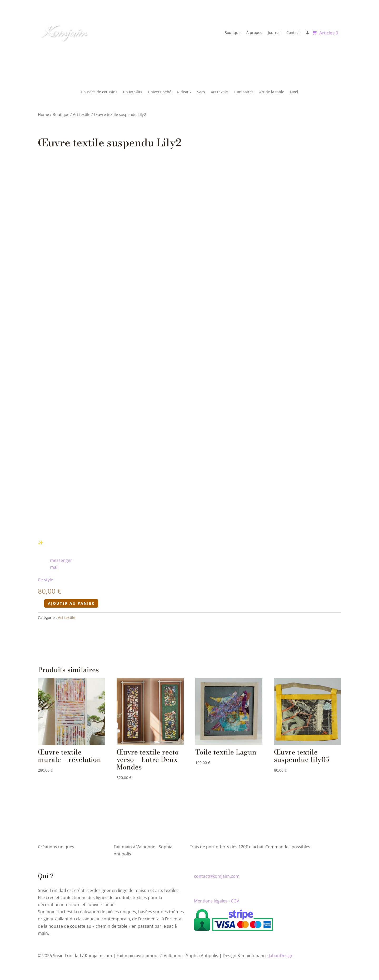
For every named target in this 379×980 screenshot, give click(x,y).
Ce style (46, 578)
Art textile (219, 92)
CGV (235, 899)
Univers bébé (160, 92)
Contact (293, 32)
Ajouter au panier (71, 601)
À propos (254, 32)
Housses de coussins (99, 92)
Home (43, 114)
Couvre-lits (133, 92)
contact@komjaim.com (217, 874)
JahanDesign (281, 953)
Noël (294, 92)
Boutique (233, 32)
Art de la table (272, 92)
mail (54, 565)
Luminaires (244, 92)
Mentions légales (211, 899)
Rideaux (184, 92)
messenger (61, 558)
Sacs (201, 92)
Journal (274, 32)
